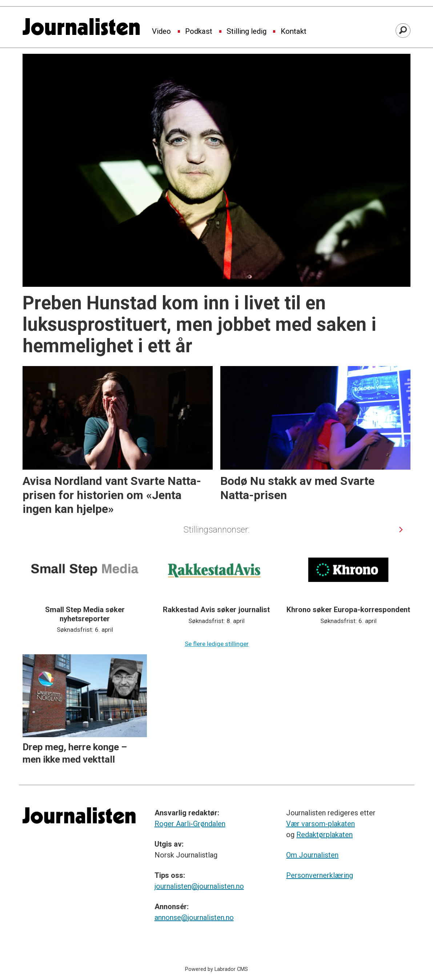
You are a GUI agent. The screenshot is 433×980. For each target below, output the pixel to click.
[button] (401, 529)
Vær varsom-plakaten (320, 824)
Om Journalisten (312, 855)
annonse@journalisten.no (194, 917)
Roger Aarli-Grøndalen (190, 824)
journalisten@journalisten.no (199, 886)
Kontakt (294, 32)
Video (161, 32)
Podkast (199, 32)
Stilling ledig (246, 32)
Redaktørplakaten (324, 835)
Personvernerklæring (320, 875)
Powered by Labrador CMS (216, 969)
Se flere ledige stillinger (217, 644)
